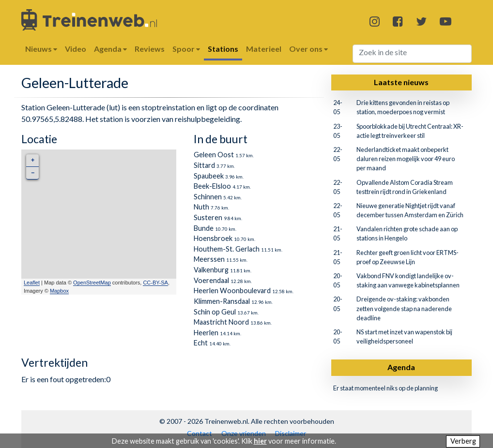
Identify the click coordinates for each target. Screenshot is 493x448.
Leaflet (32, 283)
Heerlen (206, 333)
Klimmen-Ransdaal (222, 301)
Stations (223, 49)
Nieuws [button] (41, 49)
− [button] (33, 173)
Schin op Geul (215, 312)
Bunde (204, 228)
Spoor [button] (186, 49)
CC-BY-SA (155, 283)
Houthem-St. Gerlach (227, 249)
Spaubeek (209, 176)
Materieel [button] (264, 49)
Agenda (401, 367)
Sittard (204, 165)
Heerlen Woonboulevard (232, 291)
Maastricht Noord (221, 322)
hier (260, 441)
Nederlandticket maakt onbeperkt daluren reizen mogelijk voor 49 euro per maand (406, 159)
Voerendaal (211, 280)
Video (76, 49)
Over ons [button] (308, 49)
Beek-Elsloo (212, 186)
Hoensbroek (213, 238)
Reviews (150, 49)
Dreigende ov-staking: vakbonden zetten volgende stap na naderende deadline (404, 308)
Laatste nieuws (401, 82)
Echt (201, 343)
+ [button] (33, 160)
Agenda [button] (110, 49)
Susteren (208, 217)
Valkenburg (211, 270)
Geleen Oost (214, 155)
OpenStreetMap (92, 283)
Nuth (201, 207)
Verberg (463, 441)
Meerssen (209, 259)
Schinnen (208, 197)
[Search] (412, 54)
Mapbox (59, 291)
